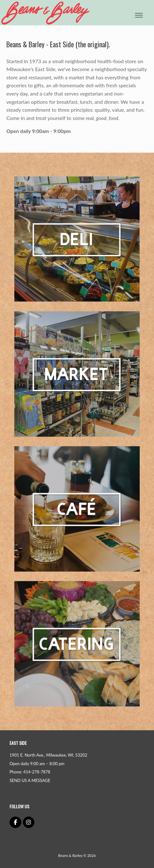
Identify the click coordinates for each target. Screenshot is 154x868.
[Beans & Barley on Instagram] (29, 822)
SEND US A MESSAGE (30, 780)
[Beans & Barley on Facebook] (15, 822)
